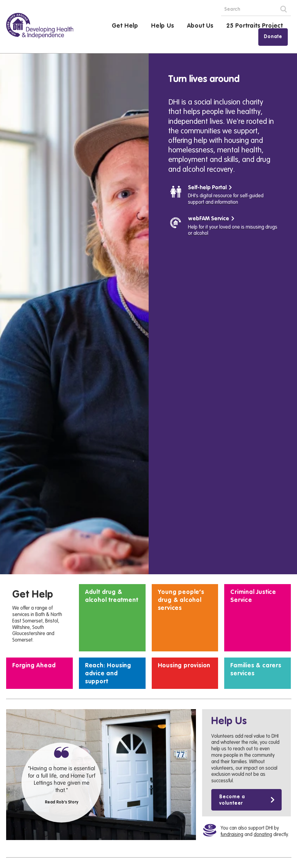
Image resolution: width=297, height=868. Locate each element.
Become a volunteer (232, 857)
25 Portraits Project (255, 26)
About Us (200, 26)
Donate (273, 37)
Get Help (125, 26)
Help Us (163, 26)
